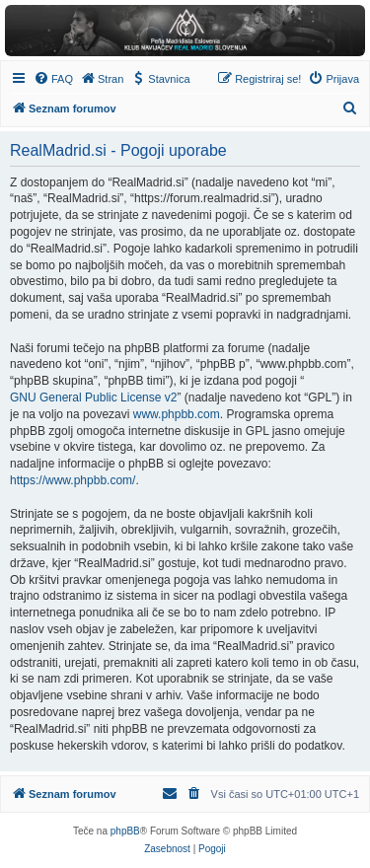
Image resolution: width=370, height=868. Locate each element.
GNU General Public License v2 (93, 398)
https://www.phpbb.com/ (73, 480)
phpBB (125, 831)
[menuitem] (53, 79)
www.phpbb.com (177, 414)
